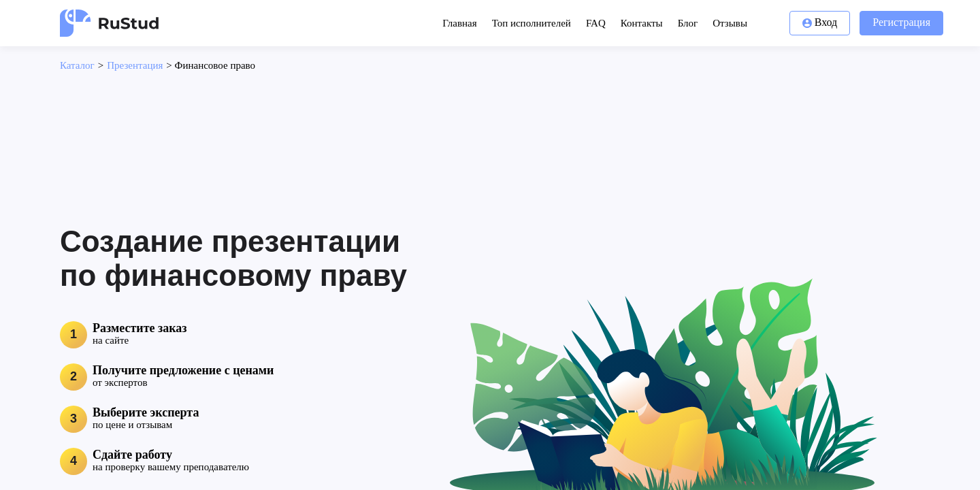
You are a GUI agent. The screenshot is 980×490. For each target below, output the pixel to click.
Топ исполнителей (532, 23)
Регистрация (901, 22)
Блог (688, 23)
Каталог (77, 65)
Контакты (642, 23)
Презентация (135, 65)
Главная (459, 23)
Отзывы (730, 23)
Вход (820, 22)
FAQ (596, 23)
